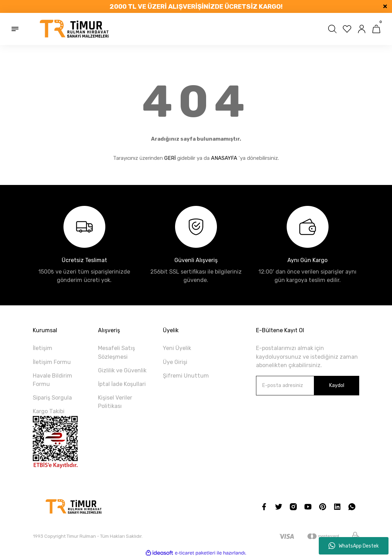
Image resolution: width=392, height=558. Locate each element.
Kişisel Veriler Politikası (115, 402)
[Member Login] (362, 29)
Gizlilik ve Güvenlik (122, 370)
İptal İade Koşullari (122, 384)
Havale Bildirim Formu (52, 380)
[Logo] (75, 29)
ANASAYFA (224, 158)
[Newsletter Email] (308, 386)
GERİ (170, 158)
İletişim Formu (52, 362)
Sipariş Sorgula (52, 398)
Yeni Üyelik (177, 348)
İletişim (43, 348)
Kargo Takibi (49, 411)
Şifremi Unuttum (186, 376)
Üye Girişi (175, 362)
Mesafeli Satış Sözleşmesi (116, 352)
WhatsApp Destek (354, 546)
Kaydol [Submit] (337, 385)
